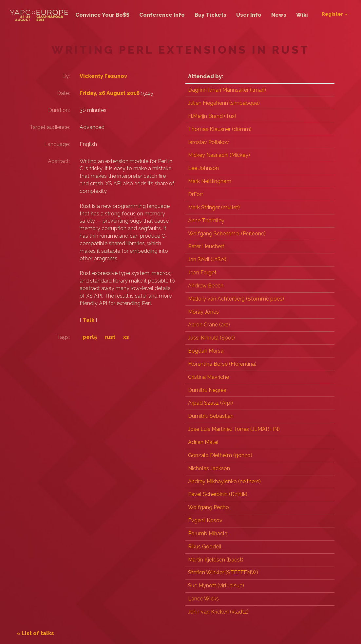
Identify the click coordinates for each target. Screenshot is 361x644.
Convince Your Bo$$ (102, 15)
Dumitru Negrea (207, 390)
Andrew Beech (206, 286)
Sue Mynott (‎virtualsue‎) (216, 586)
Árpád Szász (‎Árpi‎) (210, 403)
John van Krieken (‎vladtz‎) (218, 612)
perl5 (96, 350)
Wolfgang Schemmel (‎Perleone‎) (227, 234)
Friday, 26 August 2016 (117, 93)
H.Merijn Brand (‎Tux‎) (212, 116)
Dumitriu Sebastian (211, 416)
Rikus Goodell (205, 547)
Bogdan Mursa (206, 351)
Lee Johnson (203, 168)
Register (335, 14)
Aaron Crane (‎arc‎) (209, 325)
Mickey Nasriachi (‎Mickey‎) (219, 155)
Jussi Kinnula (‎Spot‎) (211, 338)
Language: (64, 149)
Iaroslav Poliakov (209, 142)
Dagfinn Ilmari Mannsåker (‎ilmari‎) (227, 90)
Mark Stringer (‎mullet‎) (214, 207)
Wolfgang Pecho (209, 507)
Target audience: (65, 131)
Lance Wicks (203, 599)
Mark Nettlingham (210, 181)
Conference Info (162, 15)
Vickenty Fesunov (110, 76)
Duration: (66, 110)
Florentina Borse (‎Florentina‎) (222, 364)
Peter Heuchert (206, 246)
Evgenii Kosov (205, 520)
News (279, 15)
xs (133, 350)
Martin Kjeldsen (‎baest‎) (216, 560)
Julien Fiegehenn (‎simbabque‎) (224, 103)
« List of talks (45, 633)
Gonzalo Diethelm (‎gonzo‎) (220, 455)
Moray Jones (203, 312)
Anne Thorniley (206, 221)
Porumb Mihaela (208, 534)
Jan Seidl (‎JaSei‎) (207, 259)
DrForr (196, 194)
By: (73, 76)
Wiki (302, 15)
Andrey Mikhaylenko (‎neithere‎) (224, 481)
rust (116, 350)
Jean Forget (202, 273)
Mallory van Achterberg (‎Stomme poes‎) (236, 299)
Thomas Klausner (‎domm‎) (220, 129)
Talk (95, 333)
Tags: (70, 350)
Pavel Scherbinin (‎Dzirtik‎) (218, 494)
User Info (249, 15)
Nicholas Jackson (209, 468)
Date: (70, 93)
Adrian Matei (203, 442)
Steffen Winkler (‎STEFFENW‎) (223, 572)
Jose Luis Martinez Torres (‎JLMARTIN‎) (234, 429)
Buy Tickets (210, 15)
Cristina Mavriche (209, 377)
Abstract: (65, 166)
